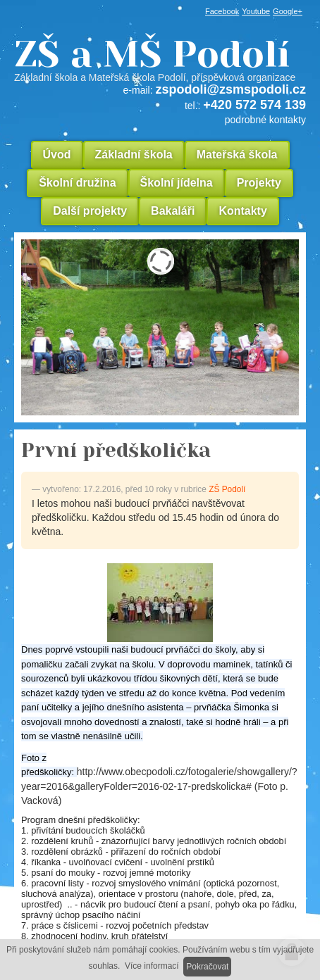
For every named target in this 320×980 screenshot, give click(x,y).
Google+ (288, 11)
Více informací (152, 966)
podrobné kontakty (265, 120)
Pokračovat (207, 967)
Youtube (256, 11)
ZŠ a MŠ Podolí (160, 59)
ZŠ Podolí (227, 489)
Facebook (222, 11)
